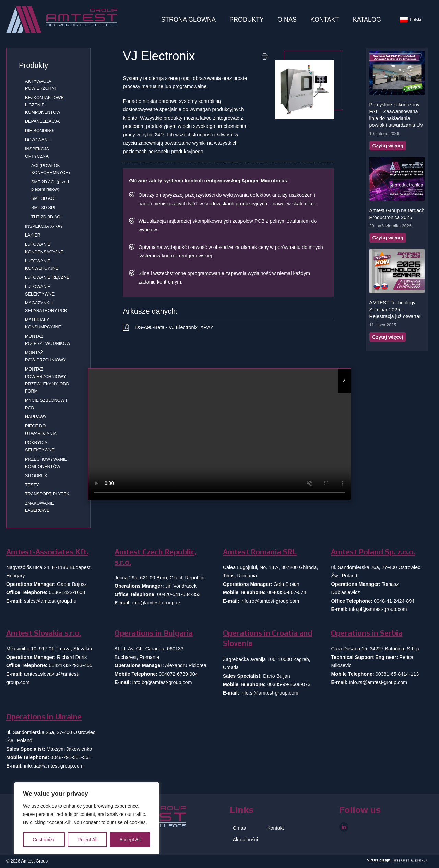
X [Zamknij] (344, 381)
